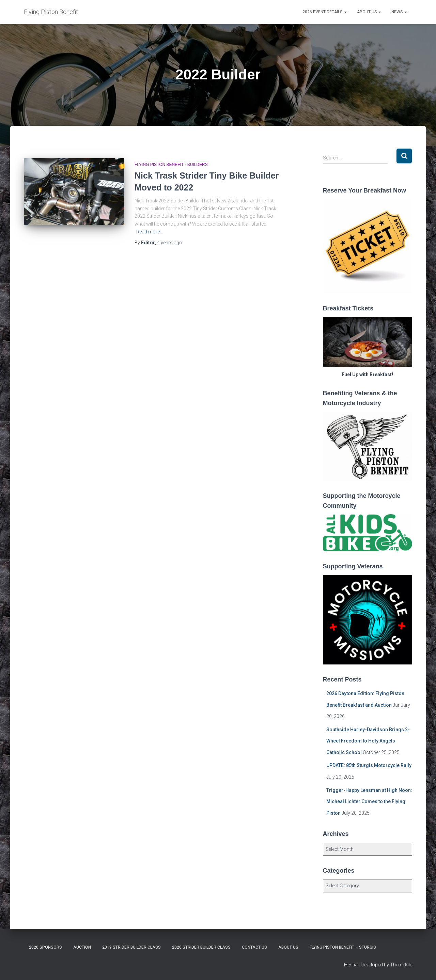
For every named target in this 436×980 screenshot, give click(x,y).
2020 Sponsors (45, 947)
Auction (82, 947)
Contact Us (254, 947)
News (399, 12)
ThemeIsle (401, 965)
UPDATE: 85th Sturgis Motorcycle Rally (369, 765)
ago (170, 243)
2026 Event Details (325, 12)
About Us (369, 12)
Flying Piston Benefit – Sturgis (343, 947)
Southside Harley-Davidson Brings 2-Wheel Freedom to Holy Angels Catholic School (368, 741)
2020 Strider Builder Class (201, 947)
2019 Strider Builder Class (131, 947)
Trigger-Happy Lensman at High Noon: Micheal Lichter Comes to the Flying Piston (369, 802)
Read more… (150, 232)
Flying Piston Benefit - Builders (171, 165)
